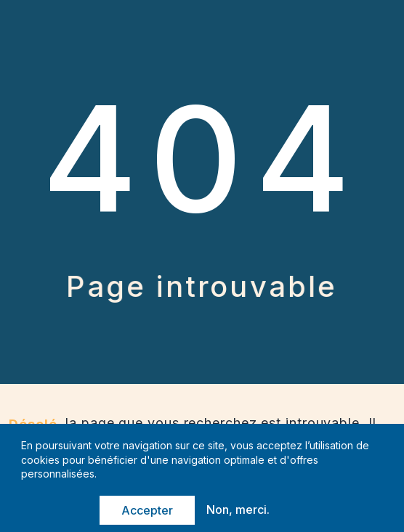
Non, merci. (238, 510)
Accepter (147, 511)
